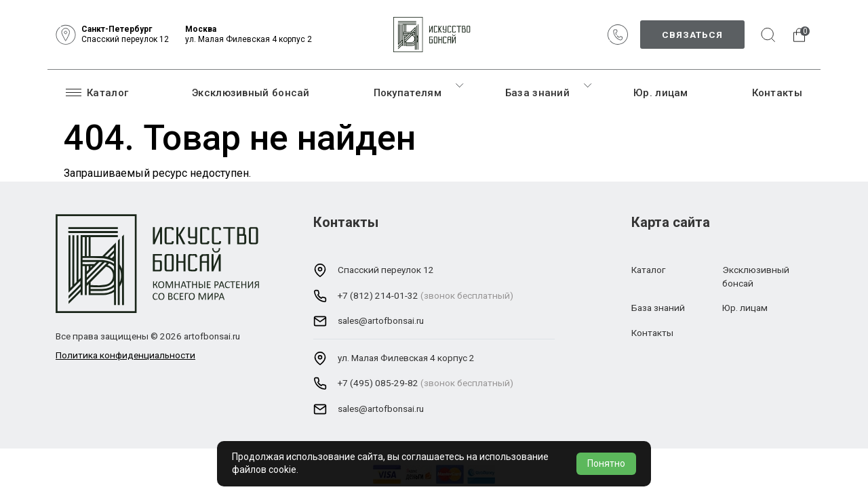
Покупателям (408, 93)
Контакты (777, 93)
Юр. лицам (661, 93)
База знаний (537, 93)
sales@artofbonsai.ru (381, 320)
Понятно (606, 463)
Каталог (97, 92)
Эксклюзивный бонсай (251, 93)
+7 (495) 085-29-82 (378, 383)
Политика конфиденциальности (125, 355)
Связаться (692, 35)
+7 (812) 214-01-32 (378, 295)
